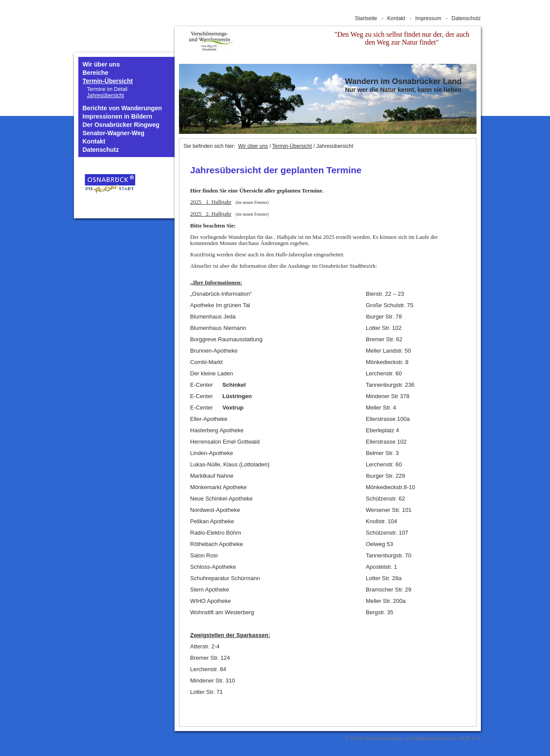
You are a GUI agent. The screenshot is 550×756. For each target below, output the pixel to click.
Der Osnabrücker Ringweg (121, 125)
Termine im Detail (107, 89)
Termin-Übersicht (108, 81)
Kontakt (396, 18)
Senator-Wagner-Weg (114, 133)
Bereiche (96, 73)
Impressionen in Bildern (117, 117)
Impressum (428, 18)
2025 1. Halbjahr (211, 202)
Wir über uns (101, 65)
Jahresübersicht (106, 95)
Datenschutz (466, 18)
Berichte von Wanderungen (123, 108)
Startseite (366, 18)
